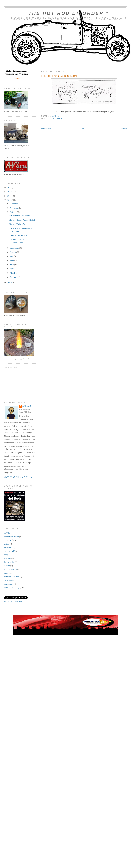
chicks (7, 544)
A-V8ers (8, 533)
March (13, 273)
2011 (10, 196)
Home (84, 128)
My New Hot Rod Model (20, 216)
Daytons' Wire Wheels (19, 224)
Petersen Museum (12, 577)
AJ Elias (27, 406)
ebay (6, 555)
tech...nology (10, 580)
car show (8, 540)
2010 (10, 200)
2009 (10, 282)
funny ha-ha (56, 118)
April (12, 269)
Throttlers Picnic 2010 (19, 235)
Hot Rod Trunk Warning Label (22, 220)
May (12, 264)
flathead (8, 558)
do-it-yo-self (9, 551)
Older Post (122, 128)
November (15, 208)
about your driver (11, 537)
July (12, 256)
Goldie (7, 566)
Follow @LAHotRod (13, 602)
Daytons (8, 547)
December (14, 204)
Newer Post (46, 128)
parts (6, 573)
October (14, 212)
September (15, 248)
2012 (10, 192)
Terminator (9, 584)
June (12, 260)
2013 (10, 188)
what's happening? (12, 587)
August (13, 252)
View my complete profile (18, 477)
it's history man (11, 569)
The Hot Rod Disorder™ (69, 13)
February (14, 277)
